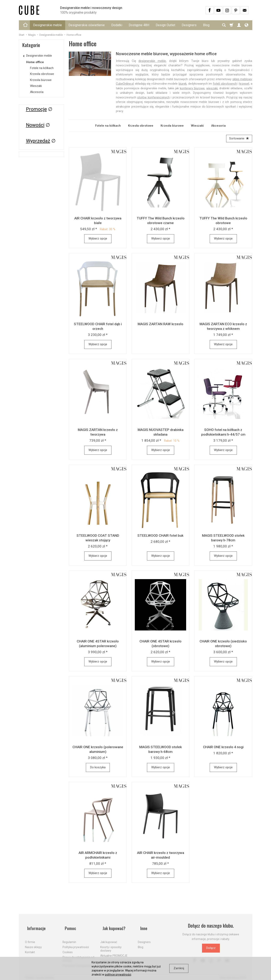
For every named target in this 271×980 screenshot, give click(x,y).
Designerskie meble (48, 25)
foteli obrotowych (225, 84)
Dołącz (211, 949)
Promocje (36, 109)
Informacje (35, 927)
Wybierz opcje (98, 240)
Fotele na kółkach (108, 126)
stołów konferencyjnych (153, 97)
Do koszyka (98, 768)
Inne (142, 927)
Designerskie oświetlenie (87, 25)
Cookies (68, 948)
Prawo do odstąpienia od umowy (78, 955)
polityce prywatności (118, 975)
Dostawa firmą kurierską (116, 956)
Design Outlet (165, 25)
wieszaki (212, 88)
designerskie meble (152, 61)
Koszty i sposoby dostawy (111, 945)
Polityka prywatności (76, 943)
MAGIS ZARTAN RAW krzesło (160, 325)
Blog (141, 943)
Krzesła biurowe (172, 126)
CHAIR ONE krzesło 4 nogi (223, 748)
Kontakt (30, 948)
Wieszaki (197, 126)
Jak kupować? (113, 927)
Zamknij (179, 968)
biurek (183, 84)
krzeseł (244, 84)
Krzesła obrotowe (141, 126)
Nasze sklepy (33, 943)
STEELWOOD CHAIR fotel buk (160, 537)
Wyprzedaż (38, 141)
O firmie (30, 938)
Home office (35, 62)
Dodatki (117, 25)
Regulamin (69, 938)
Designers (189, 25)
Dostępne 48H (139, 25)
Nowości (35, 125)
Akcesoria (218, 126)
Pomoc (69, 927)
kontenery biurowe (192, 88)
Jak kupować (109, 938)
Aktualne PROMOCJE (114, 952)
